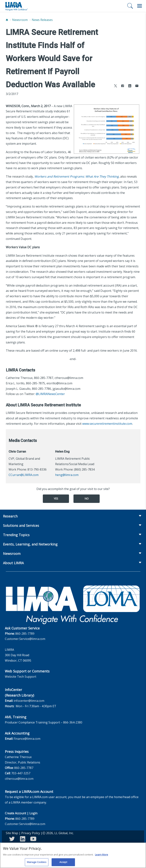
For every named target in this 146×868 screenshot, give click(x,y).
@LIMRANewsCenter (50, 394)
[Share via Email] (137, 86)
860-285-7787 (24, 768)
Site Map (12, 833)
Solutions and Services (21, 526)
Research (10, 516)
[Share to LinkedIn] (130, 86)
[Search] (130, 6)
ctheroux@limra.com (19, 779)
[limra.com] (16, 6)
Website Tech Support (21, 677)
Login (33, 813)
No (87, 498)
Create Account (16, 813)
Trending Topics (16, 535)
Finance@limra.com (27, 739)
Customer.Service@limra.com (25, 639)
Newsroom (20, 20)
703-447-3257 (21, 773)
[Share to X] (116, 86)
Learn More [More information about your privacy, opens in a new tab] (102, 856)
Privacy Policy (31, 833)
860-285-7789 (25, 634)
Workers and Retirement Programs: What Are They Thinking (77, 176)
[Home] (7, 20)
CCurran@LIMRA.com (24, 475)
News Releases (42, 20)
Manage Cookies (37, 864)
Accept (63, 864)
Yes (56, 498)
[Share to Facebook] (123, 86)
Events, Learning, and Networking (30, 544)
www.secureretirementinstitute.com (107, 424)
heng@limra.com (67, 475)
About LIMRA (13, 563)
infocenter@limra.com (29, 701)
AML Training (16, 717)
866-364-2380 (73, 722)
